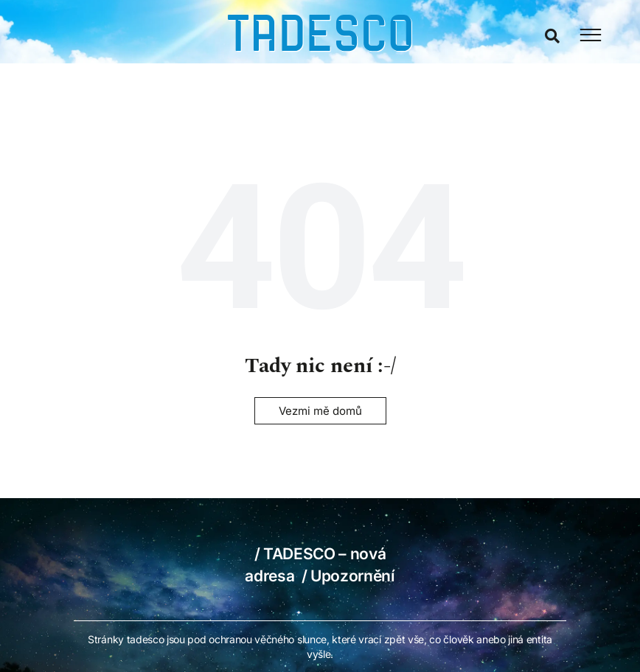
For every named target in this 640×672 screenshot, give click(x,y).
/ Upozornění (348, 576)
